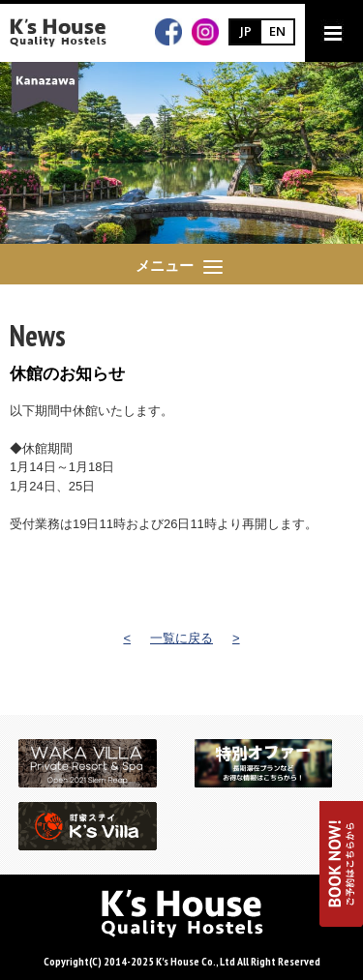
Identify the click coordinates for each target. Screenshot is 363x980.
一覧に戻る (181, 638)
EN (277, 31)
